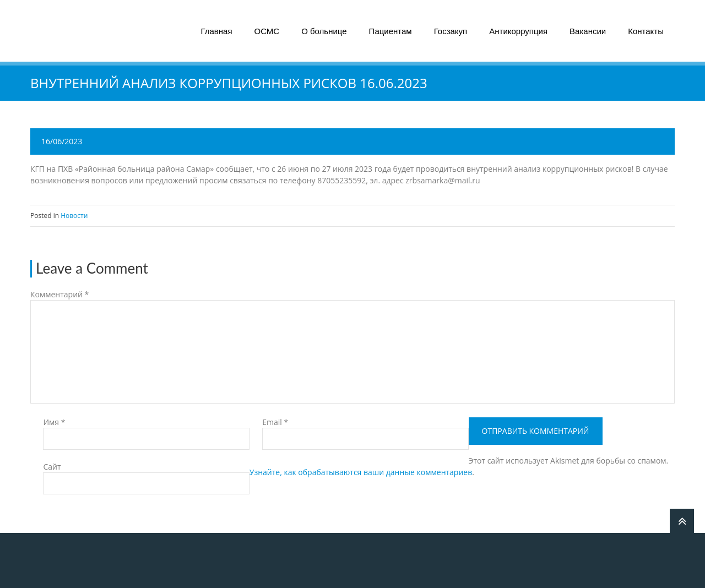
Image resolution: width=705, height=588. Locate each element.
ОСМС (267, 31)
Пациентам (391, 31)
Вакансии (588, 31)
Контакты (646, 31)
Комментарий (59, 294)
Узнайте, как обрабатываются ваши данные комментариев (361, 472)
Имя (54, 422)
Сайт (52, 467)
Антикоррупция (518, 31)
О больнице (324, 31)
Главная (216, 31)
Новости (74, 216)
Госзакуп (451, 31)
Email (275, 422)
